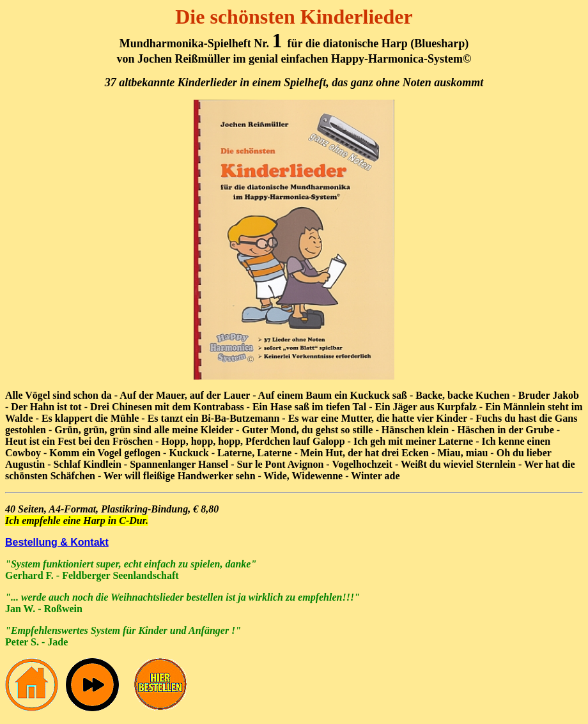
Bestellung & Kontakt (57, 542)
